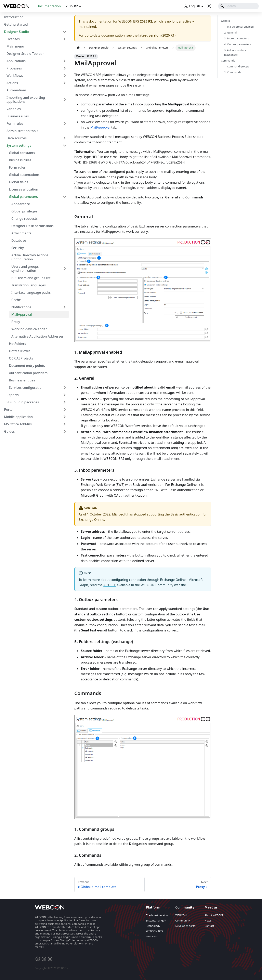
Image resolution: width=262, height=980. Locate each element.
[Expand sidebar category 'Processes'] (65, 68)
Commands (228, 61)
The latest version (157, 915)
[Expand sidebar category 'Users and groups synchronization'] (65, 269)
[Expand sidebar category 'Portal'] (65, 409)
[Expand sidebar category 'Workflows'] (65, 76)
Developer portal (186, 926)
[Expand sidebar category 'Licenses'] (65, 39)
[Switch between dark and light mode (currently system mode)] (209, 6)
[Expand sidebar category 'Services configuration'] (65, 388)
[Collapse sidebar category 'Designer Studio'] (65, 32)
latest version (149, 35)
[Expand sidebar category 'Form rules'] (65, 123)
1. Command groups (237, 66)
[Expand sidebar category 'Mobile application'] (65, 417)
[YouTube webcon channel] (50, 959)
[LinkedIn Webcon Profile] (44, 959)
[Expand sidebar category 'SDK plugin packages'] (65, 402)
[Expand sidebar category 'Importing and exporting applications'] (65, 100)
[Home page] (78, 48)
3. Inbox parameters (237, 38)
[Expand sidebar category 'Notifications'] (65, 307)
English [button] (192, 6)
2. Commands (233, 72)
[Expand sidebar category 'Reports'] (65, 395)
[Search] (238, 6)
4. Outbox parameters (238, 44)
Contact (209, 926)
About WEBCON (214, 915)
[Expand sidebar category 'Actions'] (65, 83)
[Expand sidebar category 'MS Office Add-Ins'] (65, 424)
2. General (230, 32)
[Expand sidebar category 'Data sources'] (65, 138)
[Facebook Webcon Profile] (38, 959)
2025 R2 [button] (72, 6)
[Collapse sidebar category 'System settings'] (65, 145)
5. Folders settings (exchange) (235, 53)
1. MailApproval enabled (239, 27)
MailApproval (100, 127)
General (226, 21)
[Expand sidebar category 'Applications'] (65, 61)
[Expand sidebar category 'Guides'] (65, 431)
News (208, 920)
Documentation (49, 6)
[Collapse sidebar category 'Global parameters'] (65, 197)
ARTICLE (110, 585)
